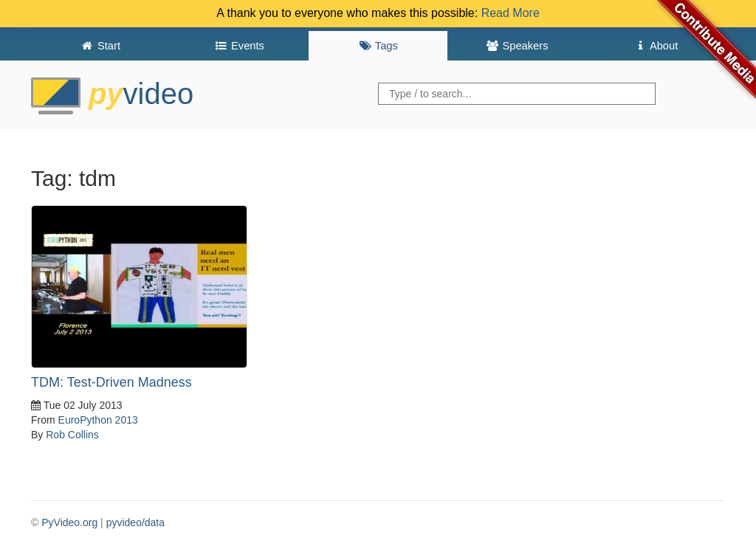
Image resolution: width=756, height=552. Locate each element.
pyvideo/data (135, 522)
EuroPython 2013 (98, 420)
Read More (511, 13)
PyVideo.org (69, 522)
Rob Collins (72, 435)
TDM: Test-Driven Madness (111, 382)
